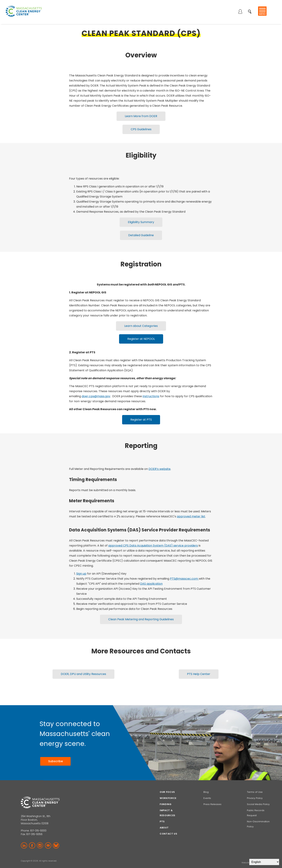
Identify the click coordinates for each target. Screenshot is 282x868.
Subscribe (55, 754)
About (164, 820)
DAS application (151, 578)
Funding (166, 797)
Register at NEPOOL (141, 335)
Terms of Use (255, 785)
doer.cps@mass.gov (96, 391)
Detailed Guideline (141, 232)
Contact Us (169, 827)
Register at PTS (141, 414)
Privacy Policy (255, 791)
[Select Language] (264, 862)
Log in (240, 12)
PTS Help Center (199, 667)
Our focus (167, 785)
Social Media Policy (259, 797)
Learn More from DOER (141, 116)
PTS (162, 814)
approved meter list (191, 511)
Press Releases (212, 797)
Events (207, 791)
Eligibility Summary (141, 220)
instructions (151, 391)
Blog (206, 785)
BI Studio (257, 855)
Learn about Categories (141, 322)
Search (251, 10)
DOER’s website (160, 463)
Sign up (81, 568)
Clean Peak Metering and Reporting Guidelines (141, 613)
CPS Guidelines (141, 128)
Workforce (168, 791)
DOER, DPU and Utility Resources (83, 667)
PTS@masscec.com (184, 573)
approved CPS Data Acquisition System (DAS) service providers (153, 540)
